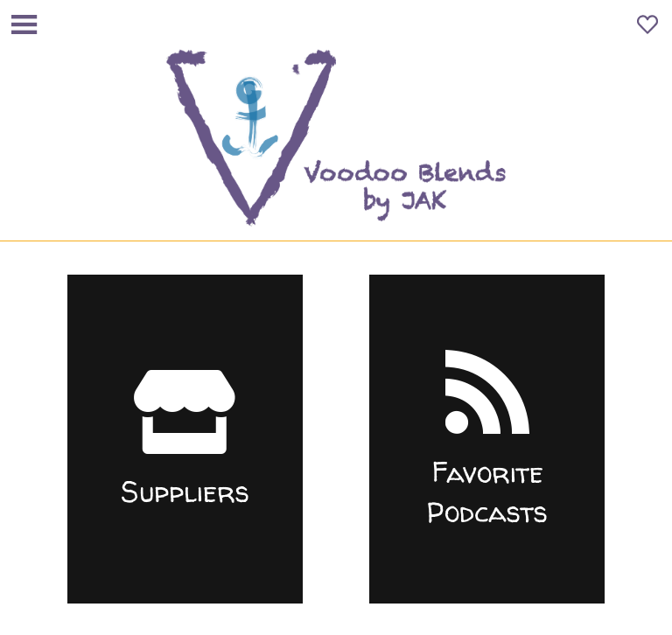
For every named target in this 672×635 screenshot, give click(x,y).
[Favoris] (647, 24)
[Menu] (24, 24)
